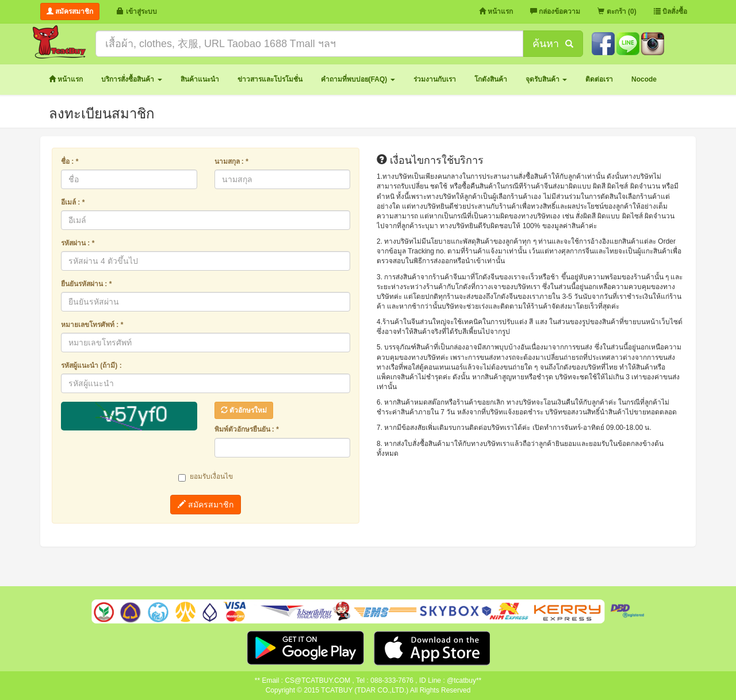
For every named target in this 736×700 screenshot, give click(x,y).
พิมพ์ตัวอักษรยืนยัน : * (247, 429)
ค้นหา (553, 44)
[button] (131, 80)
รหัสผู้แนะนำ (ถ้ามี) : (91, 366)
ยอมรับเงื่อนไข (206, 477)
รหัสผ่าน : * (78, 243)
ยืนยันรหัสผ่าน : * (86, 284)
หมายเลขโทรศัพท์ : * (92, 325)
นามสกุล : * (231, 161)
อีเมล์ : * (73, 202)
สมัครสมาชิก (206, 505)
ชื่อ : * (70, 161)
